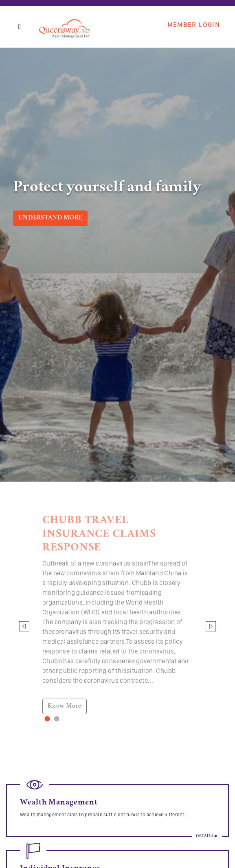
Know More (65, 706)
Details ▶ (207, 836)
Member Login (194, 25)
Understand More (50, 218)
